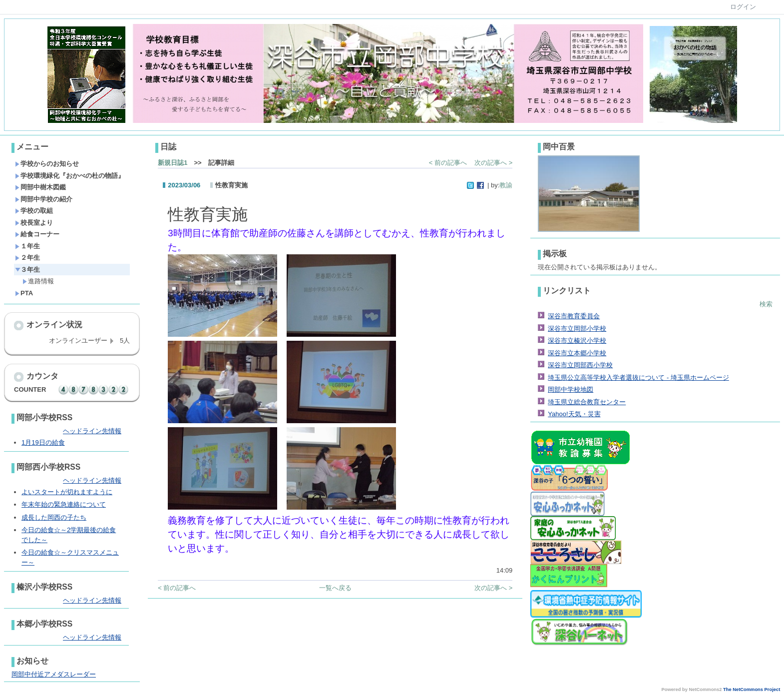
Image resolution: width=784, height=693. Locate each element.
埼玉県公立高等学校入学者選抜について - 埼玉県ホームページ (638, 377)
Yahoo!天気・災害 (574, 414)
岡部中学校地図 (571, 389)
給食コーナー (37, 234)
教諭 (506, 185)
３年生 (27, 270)
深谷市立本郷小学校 (577, 353)
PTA (24, 293)
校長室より (34, 223)
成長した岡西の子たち (54, 517)
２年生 (27, 258)
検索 (766, 304)
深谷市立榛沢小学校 (577, 341)
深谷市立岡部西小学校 (580, 365)
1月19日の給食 (43, 442)
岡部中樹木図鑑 (40, 187)
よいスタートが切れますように (67, 492)
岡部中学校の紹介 (44, 199)
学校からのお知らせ (47, 164)
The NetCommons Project (752, 690)
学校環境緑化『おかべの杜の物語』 (70, 176)
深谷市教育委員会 (574, 316)
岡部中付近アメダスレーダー (54, 674)
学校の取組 (34, 211)
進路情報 (38, 281)
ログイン (743, 7)
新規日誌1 (173, 163)
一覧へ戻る (335, 588)
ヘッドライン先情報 (92, 431)
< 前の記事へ (448, 163)
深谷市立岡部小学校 (577, 329)
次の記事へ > (493, 163)
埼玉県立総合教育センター (587, 402)
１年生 (27, 246)
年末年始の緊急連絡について (64, 504)
